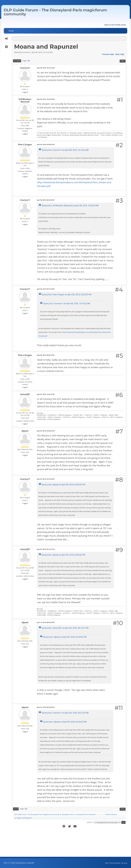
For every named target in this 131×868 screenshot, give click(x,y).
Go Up (16, 809)
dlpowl (25, 431)
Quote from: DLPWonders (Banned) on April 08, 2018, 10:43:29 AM (70, 206)
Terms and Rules (115, 863)
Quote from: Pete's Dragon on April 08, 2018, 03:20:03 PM (66, 294)
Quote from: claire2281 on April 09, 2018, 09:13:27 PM (65, 628)
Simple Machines (21, 863)
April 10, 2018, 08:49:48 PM (46, 707)
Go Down (17, 61)
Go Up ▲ (124, 863)
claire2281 (25, 394)
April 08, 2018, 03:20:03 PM (46, 144)
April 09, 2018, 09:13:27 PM (46, 549)
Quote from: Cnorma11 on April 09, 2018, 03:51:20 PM (65, 713)
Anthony (114, 814)
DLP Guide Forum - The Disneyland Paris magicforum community (55, 12)
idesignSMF (31, 863)
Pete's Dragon (25, 145)
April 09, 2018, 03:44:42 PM (46, 431)
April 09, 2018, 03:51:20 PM (46, 479)
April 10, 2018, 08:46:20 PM (46, 622)
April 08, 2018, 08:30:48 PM (46, 200)
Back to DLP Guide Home (115, 25)
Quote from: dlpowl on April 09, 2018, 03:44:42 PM (63, 485)
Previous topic (108, 54)
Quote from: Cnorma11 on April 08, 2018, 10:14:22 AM (65, 150)
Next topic (120, 54)
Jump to (90, 822)
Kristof (108, 814)
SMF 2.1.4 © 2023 (9, 863)
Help (106, 863)
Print (123, 61)
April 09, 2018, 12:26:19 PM (46, 394)
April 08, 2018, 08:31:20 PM (46, 289)
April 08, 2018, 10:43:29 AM (46, 99)
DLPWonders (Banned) (25, 100)
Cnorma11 (25, 68)
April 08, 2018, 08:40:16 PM (46, 355)
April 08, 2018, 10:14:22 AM (46, 68)
